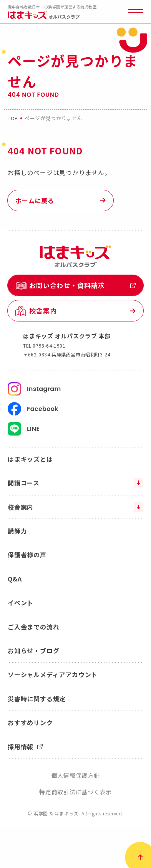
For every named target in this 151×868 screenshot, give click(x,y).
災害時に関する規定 (37, 699)
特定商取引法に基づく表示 (75, 792)
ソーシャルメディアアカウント (53, 674)
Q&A (15, 579)
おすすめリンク (30, 722)
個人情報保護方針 (76, 775)
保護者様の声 (27, 555)
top (13, 118)
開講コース (24, 483)
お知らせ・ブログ (33, 651)
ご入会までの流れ (33, 627)
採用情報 (25, 747)
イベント (21, 603)
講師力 (17, 531)
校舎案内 (21, 507)
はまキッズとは (30, 459)
